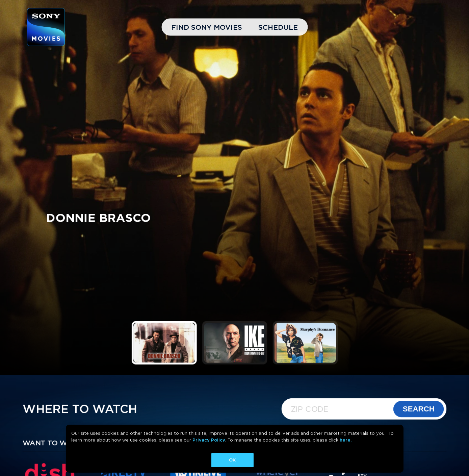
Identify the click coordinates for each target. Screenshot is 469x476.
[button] (164, 343)
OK (232, 460)
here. (346, 440)
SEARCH (419, 409)
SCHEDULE (278, 27)
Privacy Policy (209, 440)
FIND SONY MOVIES (207, 27)
